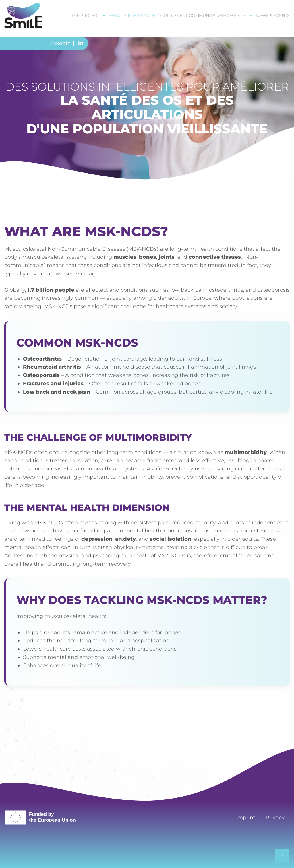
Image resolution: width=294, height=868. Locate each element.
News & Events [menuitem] (273, 15)
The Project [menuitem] (85, 15)
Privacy (275, 818)
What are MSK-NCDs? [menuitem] (134, 15)
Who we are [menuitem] (232, 15)
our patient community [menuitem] (188, 15)
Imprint (246, 818)
